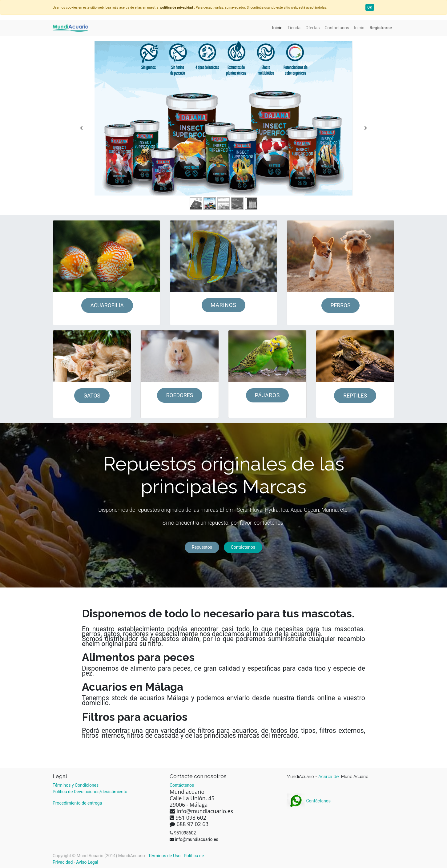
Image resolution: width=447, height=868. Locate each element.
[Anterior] (81, 128)
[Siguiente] (366, 128)
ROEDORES (180, 395)
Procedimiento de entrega (77, 803)
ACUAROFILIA (107, 305)
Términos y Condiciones (76, 785)
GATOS (92, 396)
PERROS (341, 305)
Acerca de (329, 777)
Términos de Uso (164, 856)
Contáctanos (309, 801)
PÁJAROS (268, 395)
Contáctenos (243, 547)
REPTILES (355, 396)
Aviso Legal (87, 862)
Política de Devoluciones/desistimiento (90, 792)
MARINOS (223, 305)
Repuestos (202, 547)
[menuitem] (277, 28)
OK (370, 7)
